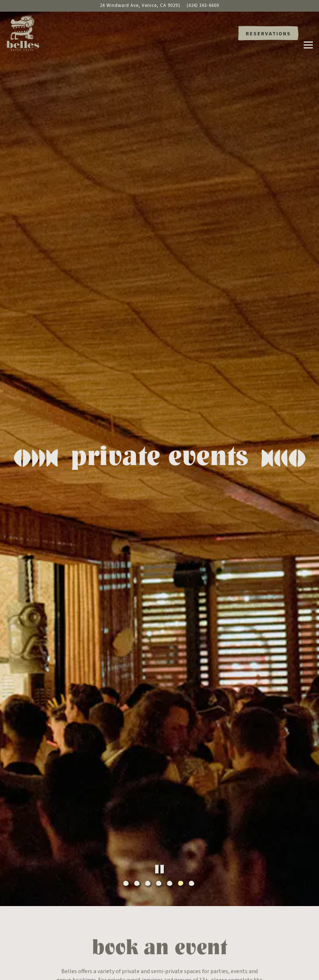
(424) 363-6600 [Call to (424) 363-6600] (203, 5)
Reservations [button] (268, 34)
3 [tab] (149, 763)
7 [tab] (192, 763)
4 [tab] (160, 763)
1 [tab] (127, 763)
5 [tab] (171, 763)
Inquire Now (159, 896)
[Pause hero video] (159, 748)
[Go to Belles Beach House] (140, 6)
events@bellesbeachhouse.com (185, 872)
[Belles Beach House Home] (26, 33)
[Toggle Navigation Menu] (308, 34)
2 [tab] (138, 763)
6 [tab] (182, 763)
